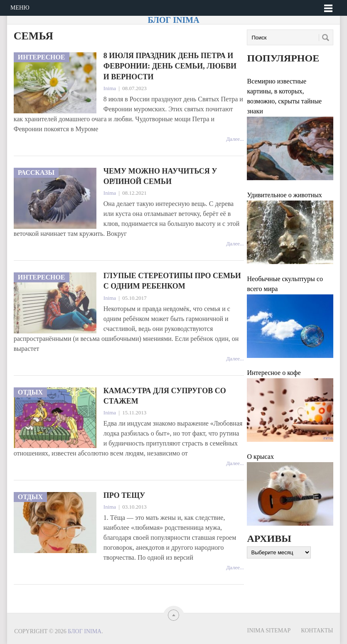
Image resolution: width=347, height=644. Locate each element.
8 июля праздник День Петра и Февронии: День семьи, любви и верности (170, 66)
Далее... (235, 139)
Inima (110, 88)
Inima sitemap (269, 631)
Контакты (317, 631)
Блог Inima (173, 20)
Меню (20, 8)
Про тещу (124, 495)
